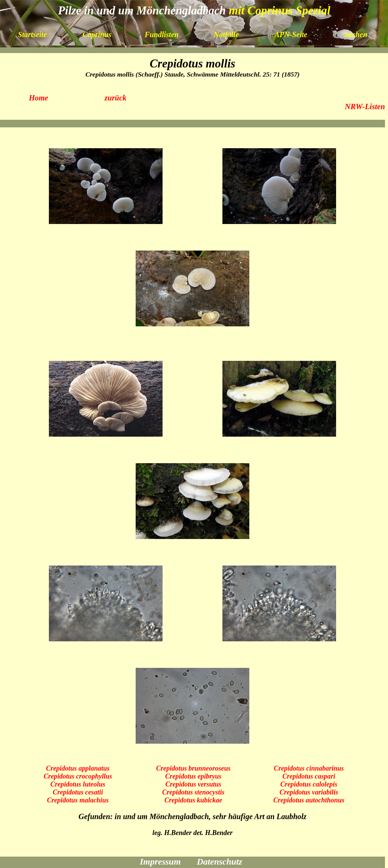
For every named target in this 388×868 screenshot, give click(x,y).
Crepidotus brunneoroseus (193, 768)
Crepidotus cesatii (78, 792)
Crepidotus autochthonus (309, 800)
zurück (116, 98)
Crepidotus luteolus (78, 784)
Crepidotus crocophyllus (78, 776)
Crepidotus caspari (309, 776)
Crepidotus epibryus (193, 776)
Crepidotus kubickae (193, 800)
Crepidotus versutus (193, 784)
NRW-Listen (365, 107)
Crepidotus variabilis (309, 792)
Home (38, 98)
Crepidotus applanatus (78, 768)
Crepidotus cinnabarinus (309, 768)
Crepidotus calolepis (309, 784)
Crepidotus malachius (78, 800)
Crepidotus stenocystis (193, 792)
